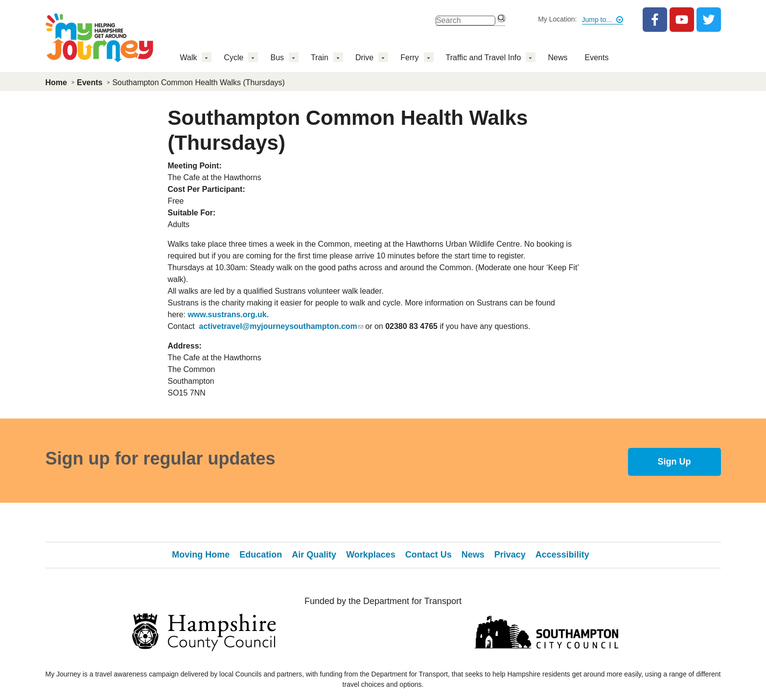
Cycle (233, 58)
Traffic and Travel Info (484, 58)
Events (596, 58)
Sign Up (674, 462)
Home (56, 82)
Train (320, 58)
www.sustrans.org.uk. (228, 315)
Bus (277, 58)
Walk (189, 58)
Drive (364, 58)
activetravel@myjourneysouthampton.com (281, 326)
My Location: (557, 19)
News (557, 58)
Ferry (409, 58)
